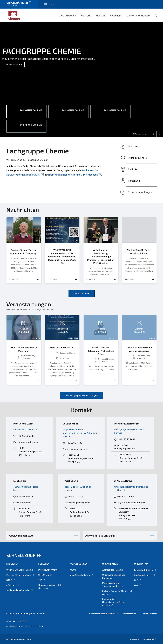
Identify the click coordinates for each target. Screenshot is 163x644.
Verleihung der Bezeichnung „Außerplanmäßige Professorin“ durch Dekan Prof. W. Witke (101, 256)
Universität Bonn (19, 3)
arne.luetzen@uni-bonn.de (26, 430)
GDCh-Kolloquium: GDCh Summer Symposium (139, 349)
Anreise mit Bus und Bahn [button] (100, 536)
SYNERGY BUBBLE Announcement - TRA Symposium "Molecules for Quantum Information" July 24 (62, 256)
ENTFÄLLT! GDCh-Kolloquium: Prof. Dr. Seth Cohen (101, 351)
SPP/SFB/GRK (45, 575)
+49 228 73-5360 (26, 497)
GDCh (73, 570)
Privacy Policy (134, 639)
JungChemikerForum (82, 575)
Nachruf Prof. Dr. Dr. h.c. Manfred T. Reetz (139, 252)
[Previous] (153, 134)
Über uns (86, 16)
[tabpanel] (81, 80)
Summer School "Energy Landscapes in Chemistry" (24, 252)
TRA (42, 580)
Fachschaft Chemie (145, 570)
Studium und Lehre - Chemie (20, 570)
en (52, 4)
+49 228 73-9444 (127, 439)
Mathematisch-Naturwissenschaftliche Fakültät (114, 602)
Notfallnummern (131, 614)
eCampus (13, 585)
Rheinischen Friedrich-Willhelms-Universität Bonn (75, 175)
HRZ (138, 585)
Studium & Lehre (68, 16)
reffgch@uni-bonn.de (73, 430)
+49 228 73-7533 (26, 436)
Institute (101, 16)
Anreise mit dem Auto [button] (21, 536)
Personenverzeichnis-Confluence (103, 614)
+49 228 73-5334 (75, 443)
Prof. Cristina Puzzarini (62, 347)
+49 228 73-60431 (127, 497)
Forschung (116, 16)
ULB (138, 580)
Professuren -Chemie (48, 570)
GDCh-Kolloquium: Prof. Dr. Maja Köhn (24, 349)
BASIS (11, 580)
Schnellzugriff (24, 555)
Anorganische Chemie (113, 570)
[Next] (160, 134)
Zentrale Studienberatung (20, 575)
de (46, 4)
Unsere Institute (13, 65)
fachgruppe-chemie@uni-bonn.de (26, 614)
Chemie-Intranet (150, 614)
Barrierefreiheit (150, 639)
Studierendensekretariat (20, 590)
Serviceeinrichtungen (138, 16)
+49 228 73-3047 (77, 497)
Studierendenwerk (145, 575)
